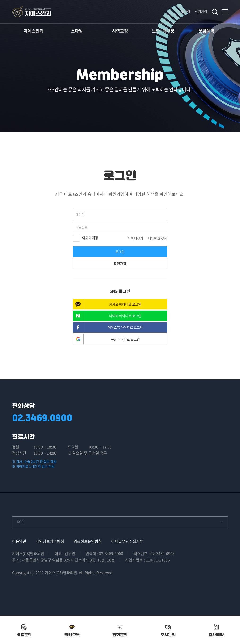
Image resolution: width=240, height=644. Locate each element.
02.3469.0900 (42, 418)
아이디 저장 (86, 238)
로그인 (186, 12)
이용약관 (19, 541)
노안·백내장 (163, 31)
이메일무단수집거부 (127, 541)
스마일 (77, 31)
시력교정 (120, 31)
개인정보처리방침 (50, 541)
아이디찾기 (135, 238)
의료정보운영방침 (88, 541)
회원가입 (201, 12)
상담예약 (206, 31)
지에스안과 (34, 31)
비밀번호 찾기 (158, 238)
